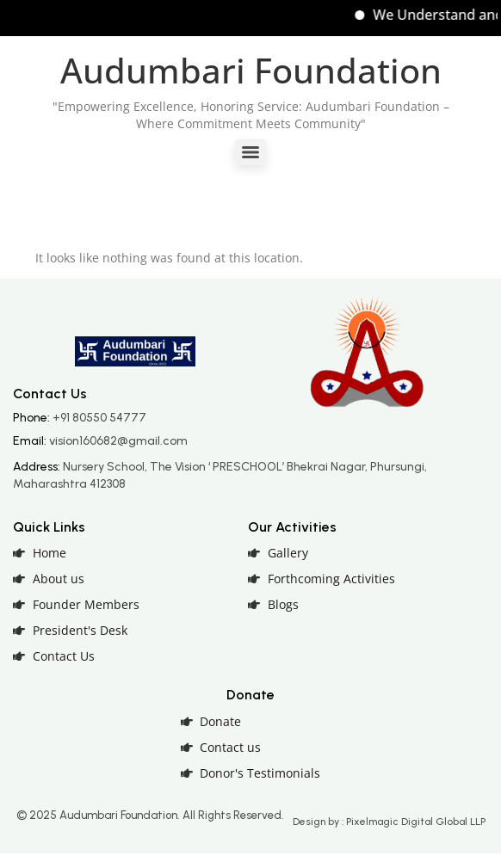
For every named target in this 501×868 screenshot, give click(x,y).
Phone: (80, 418)
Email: (100, 441)
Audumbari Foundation (251, 70)
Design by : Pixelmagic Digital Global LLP (389, 822)
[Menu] (251, 152)
